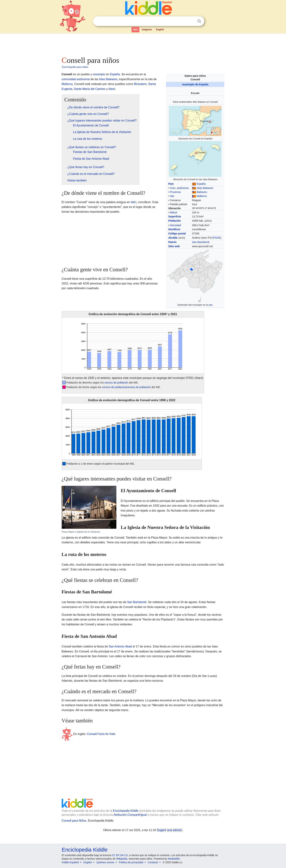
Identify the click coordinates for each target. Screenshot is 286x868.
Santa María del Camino (90, 89)
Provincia (175, 192)
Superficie (175, 216)
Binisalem (140, 84)
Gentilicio (174, 229)
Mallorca (202, 196)
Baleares (202, 192)
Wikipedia (122, 859)
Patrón (172, 242)
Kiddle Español (70, 862)
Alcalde (173, 238)
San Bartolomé (201, 242)
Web (135, 30)
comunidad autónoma (76, 79)
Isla (172, 196)
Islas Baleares (205, 188)
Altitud (173, 212)
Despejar (192, 21)
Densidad (175, 225)
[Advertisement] (143, 44)
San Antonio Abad (120, 646)
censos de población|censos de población (126, 387)
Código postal (177, 233)
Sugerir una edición (169, 830)
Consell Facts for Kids (101, 734)
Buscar (199, 21)
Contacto (153, 862)
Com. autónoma (179, 188)
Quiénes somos (105, 862)
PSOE (217, 238)
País (171, 184)
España (201, 184)
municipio (99, 74)
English (160, 30)
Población (174, 221)
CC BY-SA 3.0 (120, 855)
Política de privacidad (131, 862)
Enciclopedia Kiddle (126, 811)
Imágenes (147, 30)
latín (134, 202)
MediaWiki (174, 859)
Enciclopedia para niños (75, 67)
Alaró (112, 89)
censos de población (116, 383)
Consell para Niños (74, 821)
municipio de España (195, 84)
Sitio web (174, 246)
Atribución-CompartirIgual (130, 815)
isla (211, 305)
